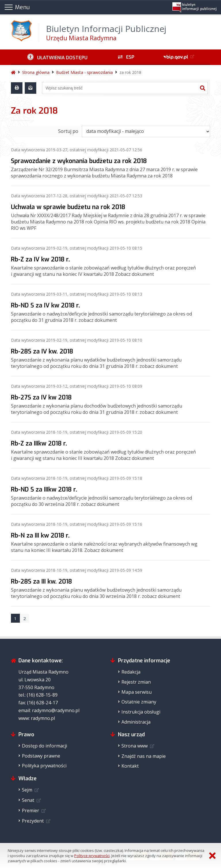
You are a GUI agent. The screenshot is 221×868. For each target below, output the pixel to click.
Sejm (27, 790)
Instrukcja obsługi (141, 712)
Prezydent (33, 821)
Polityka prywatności (44, 766)
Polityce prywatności (92, 856)
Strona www (135, 746)
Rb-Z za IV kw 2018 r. (40, 259)
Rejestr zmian (136, 682)
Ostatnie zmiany (139, 702)
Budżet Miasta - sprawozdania (84, 72)
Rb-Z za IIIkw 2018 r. (39, 443)
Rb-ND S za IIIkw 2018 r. (44, 490)
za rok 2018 (130, 72)
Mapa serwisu (137, 692)
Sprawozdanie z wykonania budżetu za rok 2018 (79, 161)
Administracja (136, 722)
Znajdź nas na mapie (144, 756)
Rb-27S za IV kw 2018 (41, 397)
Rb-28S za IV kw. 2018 (42, 351)
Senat (28, 800)
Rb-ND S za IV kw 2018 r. (45, 305)
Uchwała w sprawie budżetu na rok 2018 (68, 207)
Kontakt (130, 766)
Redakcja (131, 672)
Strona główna (36, 72)
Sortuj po (68, 131)
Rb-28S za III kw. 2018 (41, 582)
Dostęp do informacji (44, 746)
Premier (31, 810)
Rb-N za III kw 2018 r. (40, 536)
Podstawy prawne (41, 756)
